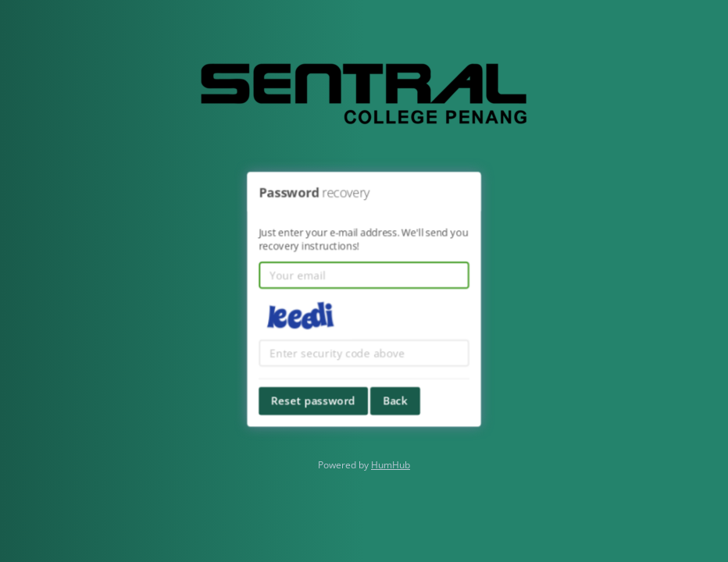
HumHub (391, 465)
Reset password (314, 399)
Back (395, 399)
